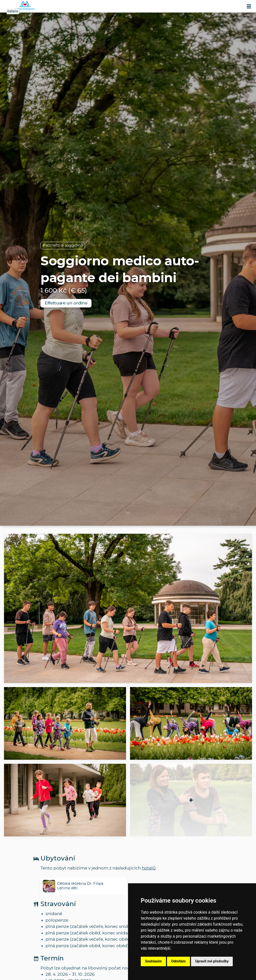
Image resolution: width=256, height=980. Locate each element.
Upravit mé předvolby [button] (212, 961)
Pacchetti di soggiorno (63, 245)
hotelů (149, 868)
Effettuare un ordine (66, 303)
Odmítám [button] (178, 961)
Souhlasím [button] (153, 961)
